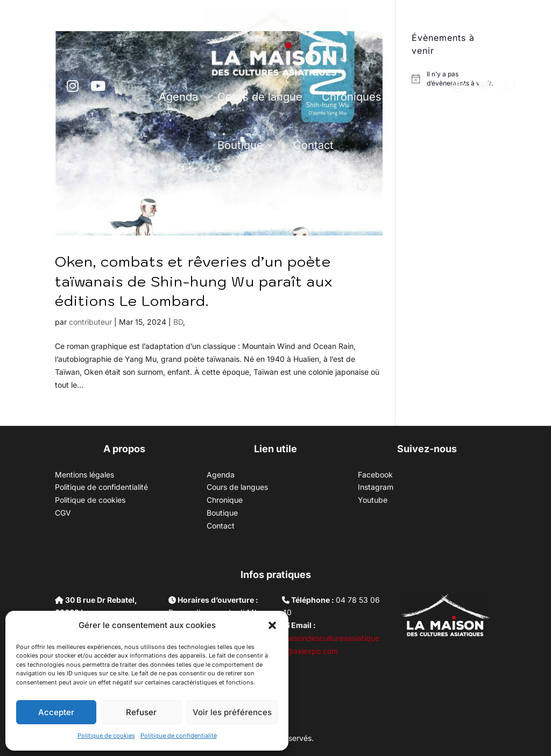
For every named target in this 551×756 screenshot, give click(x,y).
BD (178, 322)
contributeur (90, 322)
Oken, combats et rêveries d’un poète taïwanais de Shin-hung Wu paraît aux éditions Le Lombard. (194, 281)
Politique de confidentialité (179, 736)
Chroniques (352, 97)
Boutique (240, 145)
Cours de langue (260, 97)
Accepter (56, 712)
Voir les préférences (232, 712)
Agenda (178, 97)
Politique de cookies (106, 736)
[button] (272, 625)
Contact (313, 145)
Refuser (141, 712)
